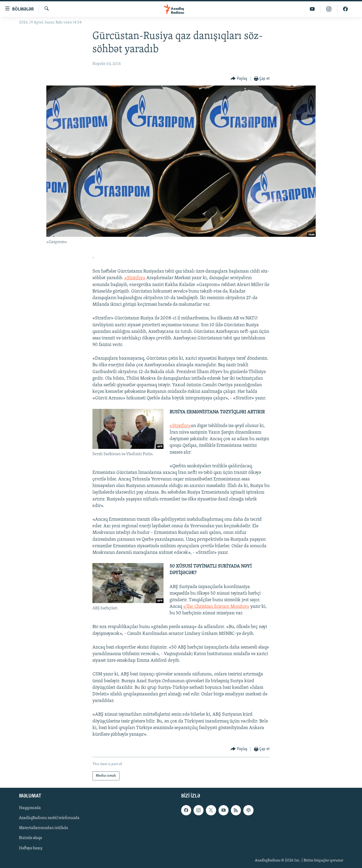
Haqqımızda (30, 808)
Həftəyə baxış (31, 848)
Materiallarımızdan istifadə (43, 828)
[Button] (239, 79)
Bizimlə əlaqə (30, 838)
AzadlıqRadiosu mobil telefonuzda (49, 818)
